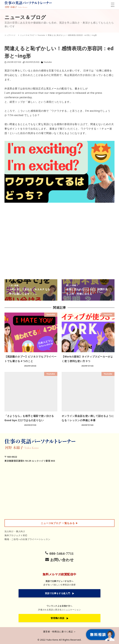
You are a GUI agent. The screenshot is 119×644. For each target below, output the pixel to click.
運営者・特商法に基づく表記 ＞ (59, 632)
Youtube (48, 62)
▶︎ (59, 523)
